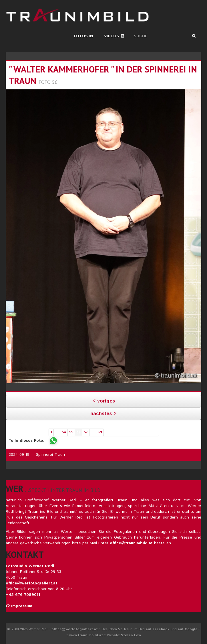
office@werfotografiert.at (31, 583)
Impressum (19, 606)
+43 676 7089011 (23, 595)
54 (64, 432)
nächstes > (103, 414)
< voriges (104, 401)
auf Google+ (189, 629)
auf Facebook (158, 629)
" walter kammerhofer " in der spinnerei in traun (103, 75)
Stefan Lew (131, 635)
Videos (114, 36)
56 (78, 432)
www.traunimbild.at (86, 635)
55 (71, 432)
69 (100, 432)
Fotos (83, 36)
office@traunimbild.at (131, 543)
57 (86, 432)
